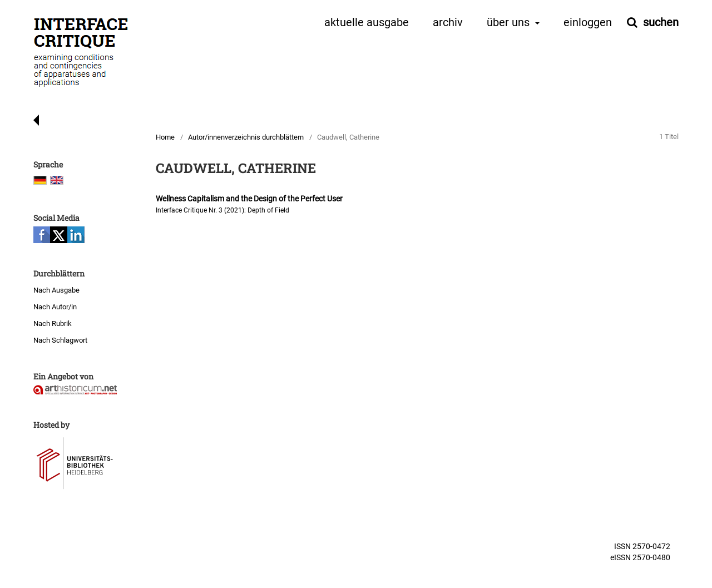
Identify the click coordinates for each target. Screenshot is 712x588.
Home (165, 137)
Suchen (659, 22)
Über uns (510, 23)
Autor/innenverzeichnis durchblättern (246, 137)
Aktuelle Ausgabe (367, 23)
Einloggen (588, 23)
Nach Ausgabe (56, 290)
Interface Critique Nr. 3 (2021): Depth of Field (222, 210)
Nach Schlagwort (60, 340)
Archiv (448, 23)
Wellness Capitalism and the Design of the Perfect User (249, 199)
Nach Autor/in (55, 307)
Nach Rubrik (53, 323)
